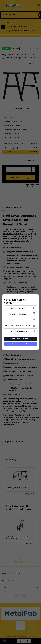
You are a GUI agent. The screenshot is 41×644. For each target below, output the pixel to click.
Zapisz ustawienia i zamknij (20, 339)
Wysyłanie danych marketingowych (21, 325)
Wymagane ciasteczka (16, 308)
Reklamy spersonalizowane (18, 331)
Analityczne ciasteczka (16, 320)
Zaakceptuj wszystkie (20, 344)
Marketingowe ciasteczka (17, 314)
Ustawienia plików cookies (16, 301)
